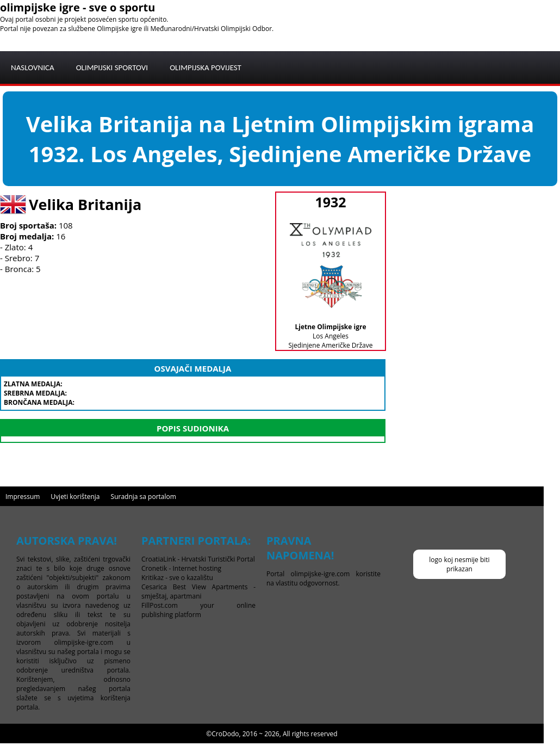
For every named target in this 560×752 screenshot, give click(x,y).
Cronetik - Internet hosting (181, 568)
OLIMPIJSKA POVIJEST (206, 67)
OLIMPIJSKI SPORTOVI (112, 67)
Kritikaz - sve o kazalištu (177, 578)
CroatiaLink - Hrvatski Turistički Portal (198, 559)
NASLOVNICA (33, 67)
